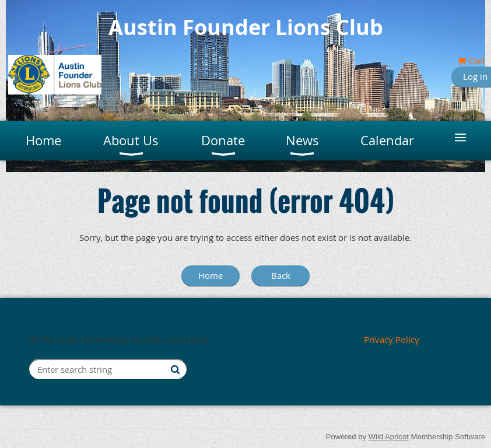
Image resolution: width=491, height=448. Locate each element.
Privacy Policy (392, 339)
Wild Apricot (389, 437)
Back (281, 275)
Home (211, 275)
